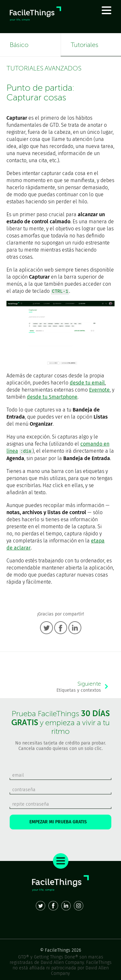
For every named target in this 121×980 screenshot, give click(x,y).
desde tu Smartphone (52, 397)
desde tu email (87, 383)
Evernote (99, 390)
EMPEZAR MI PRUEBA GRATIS (61, 822)
